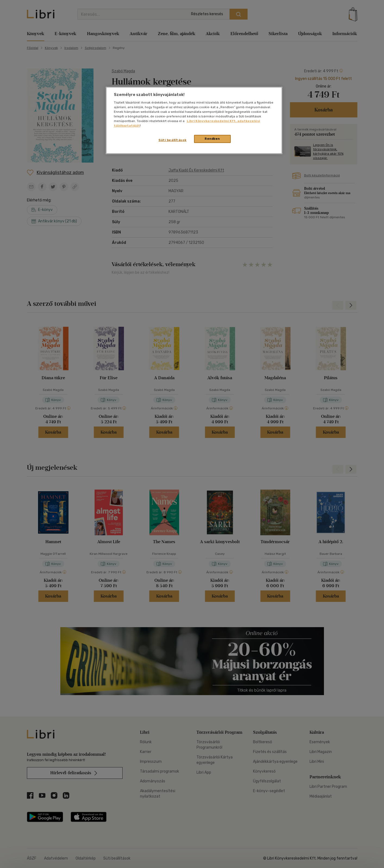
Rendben (212, 139)
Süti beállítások (172, 140)
